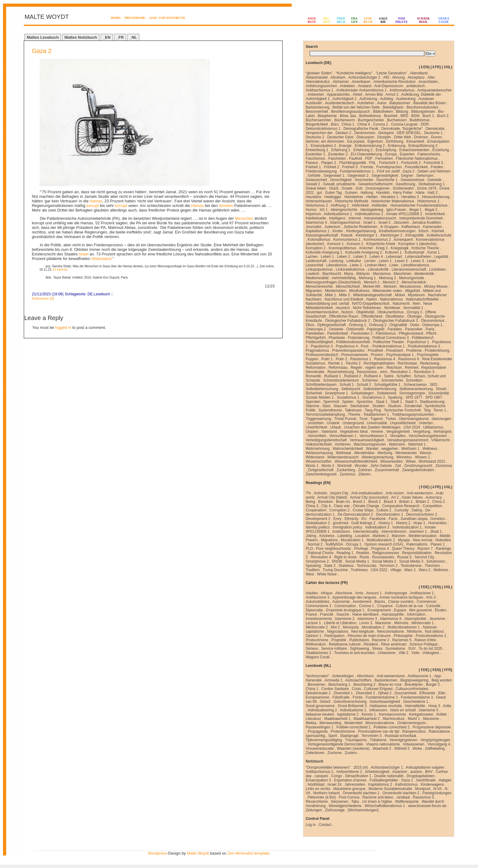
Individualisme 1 (353, 710)
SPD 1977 (414, 397)
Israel (84, 254)
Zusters (351, 753)
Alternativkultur (318, 82)
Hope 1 (419, 523)
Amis (359, 593)
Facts (393, 519)
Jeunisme (437, 619)
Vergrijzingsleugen (435, 740)
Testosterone (411, 566)
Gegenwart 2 (358, 176)
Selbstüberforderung (380, 389)
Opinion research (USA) (384, 544)
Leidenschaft (316, 261)
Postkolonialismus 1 (389, 346)
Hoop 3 (434, 706)
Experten (407, 154)
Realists (363, 553)
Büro (335, 124)
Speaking (313, 566)
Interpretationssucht (380, 218)
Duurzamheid (405, 693)
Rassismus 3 (423, 797)
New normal (423, 540)
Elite (442, 693)
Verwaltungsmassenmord (408, 440)
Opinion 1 (314, 636)
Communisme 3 (319, 606)
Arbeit (357, 94)
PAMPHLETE (402, 20)
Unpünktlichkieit (403, 423)
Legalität (441, 257)
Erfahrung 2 (363, 150)
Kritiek (442, 714)
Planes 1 (438, 544)
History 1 (386, 523)
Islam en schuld (403, 710)
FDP (369, 158)
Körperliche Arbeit (381, 244)
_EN (107, 37)
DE (90, 294)
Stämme (313, 406)
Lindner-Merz (376, 265)
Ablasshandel (317, 77)
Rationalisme (439, 731)
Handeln (383, 193)
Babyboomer (400, 103)
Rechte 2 (353, 363)
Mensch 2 (391, 282)
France (311, 614)
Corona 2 (381, 124)
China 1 (348, 124)
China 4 (364, 124)
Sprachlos (365, 402)
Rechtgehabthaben (379, 363)
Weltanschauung (319, 453)
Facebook (378, 519)
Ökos (310, 325)
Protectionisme (343, 731)
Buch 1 (428, 116)
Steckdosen (360, 406)
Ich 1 (324, 210)
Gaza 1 (407, 780)
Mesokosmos (410, 286)
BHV (429, 772)
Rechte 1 (336, 363)
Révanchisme (317, 802)
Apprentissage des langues (354, 597)
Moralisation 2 (373, 627)
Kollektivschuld (439, 235)
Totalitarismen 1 (376, 414)
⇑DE (424, 487)
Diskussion (365, 137)
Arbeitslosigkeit (377, 772)
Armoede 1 (334, 680)
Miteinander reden (387, 291)
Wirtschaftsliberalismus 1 (385, 806)
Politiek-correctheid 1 (353, 727)
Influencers (378, 710)
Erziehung (441, 150)
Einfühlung (395, 141)
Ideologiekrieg (372, 210)
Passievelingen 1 (320, 727)
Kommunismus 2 (377, 240)
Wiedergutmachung (377, 457)
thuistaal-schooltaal (400, 736)
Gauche (343, 614)
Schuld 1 (347, 385)
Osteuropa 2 (316, 329)
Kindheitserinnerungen (397, 231)
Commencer (427, 602)
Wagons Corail (318, 657)
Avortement (362, 602)
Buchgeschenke (371, 120)
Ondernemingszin (412, 723)
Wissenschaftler (319, 461)
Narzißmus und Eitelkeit (344, 299)
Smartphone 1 (336, 393)
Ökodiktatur (395, 316)
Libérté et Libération (340, 623)
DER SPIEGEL (409, 133)
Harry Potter (403, 193)
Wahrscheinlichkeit (348, 449)
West (310, 574)
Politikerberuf (423, 338)
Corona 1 (366, 606)
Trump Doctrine (335, 570)
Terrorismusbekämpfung (325, 414)
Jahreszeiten (355, 784)
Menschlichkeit (348, 286)
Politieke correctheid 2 (392, 727)
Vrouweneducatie (320, 749)
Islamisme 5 (429, 710)
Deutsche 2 (315, 137)
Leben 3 (360, 257)
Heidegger (333, 197)
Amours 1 (374, 593)
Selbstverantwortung (416, 389)
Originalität (398, 325)
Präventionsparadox (348, 350)
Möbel (400, 295)
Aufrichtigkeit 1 (318, 99)
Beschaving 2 (364, 685)
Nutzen (347, 312)
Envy (337, 519)
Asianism (400, 772)
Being (310, 502)
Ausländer (314, 103)
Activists (320, 493)
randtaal (403, 797)
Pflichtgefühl (316, 338)
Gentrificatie (426, 780)
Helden (372, 197)
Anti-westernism (420, 493)
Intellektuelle (316, 218)
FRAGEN (354, 20)
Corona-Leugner (404, 124)
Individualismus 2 (369, 214)
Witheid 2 (402, 749)
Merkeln (390, 286)
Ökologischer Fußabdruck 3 (396, 321)
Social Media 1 (357, 561)
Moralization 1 (352, 540)
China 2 (439, 502)
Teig (427, 410)
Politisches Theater (389, 342)
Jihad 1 (436, 532)
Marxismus (382, 274)
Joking (311, 536)
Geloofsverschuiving (350, 702)
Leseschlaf (314, 265)
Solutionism (436, 561)
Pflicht (431, 333)
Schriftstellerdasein (321, 385)
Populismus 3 (322, 346)
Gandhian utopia (414, 519)
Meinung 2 (387, 278)
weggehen (390, 449)
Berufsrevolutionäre (423, 107)
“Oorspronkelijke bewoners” (328, 767)
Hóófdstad (316, 784)
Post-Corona (349, 797)
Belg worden (442, 680)
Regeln (356, 368)
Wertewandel (406, 453)
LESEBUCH (368, 20)
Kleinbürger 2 (391, 235)
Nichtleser (392, 308)
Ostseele (336, 329)
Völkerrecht (440, 440)
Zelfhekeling (435, 749)
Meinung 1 (367, 278)
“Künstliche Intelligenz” (354, 73)
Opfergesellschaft (332, 325)
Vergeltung (421, 432)
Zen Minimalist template (248, 853)
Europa (391, 154)
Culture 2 (384, 510)
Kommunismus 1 (347, 240)
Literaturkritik (378, 269)
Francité (327, 614)
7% (308, 493)
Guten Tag (333, 193)
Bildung (402, 112)
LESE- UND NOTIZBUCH (167, 18)
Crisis (356, 689)
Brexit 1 (359, 502)
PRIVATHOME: (135, 18)
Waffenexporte (407, 802)
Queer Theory (403, 549)
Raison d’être (425, 640)
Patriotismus (386, 333)
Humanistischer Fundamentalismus (419, 205)
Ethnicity (351, 519)
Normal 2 (315, 544)
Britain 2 (423, 502)
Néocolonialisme (391, 631)
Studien (379, 406)
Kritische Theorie (425, 248)
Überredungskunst (414, 419)
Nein (417, 304)
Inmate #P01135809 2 (404, 214)
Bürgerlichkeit (317, 124)
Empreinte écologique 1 (345, 610)
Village (396, 570)
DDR (425, 124)
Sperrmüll (331, 402)
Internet (355, 218)
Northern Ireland (326, 793)
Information (416, 614)
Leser (431, 261)
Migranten (314, 291)
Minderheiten (335, 291)
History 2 (403, 523)
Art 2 (395, 497)
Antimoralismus (402, 90)
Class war (342, 506)
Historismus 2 (317, 205)
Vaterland (329, 432)
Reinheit (412, 368)
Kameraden (432, 227)
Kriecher (366, 248)
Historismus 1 (428, 201)
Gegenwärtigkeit (385, 176)
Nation (371, 299)
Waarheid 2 (382, 749)
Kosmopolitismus (342, 248)
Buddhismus (420, 120)
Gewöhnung (406, 184)
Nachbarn (314, 299)
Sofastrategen (362, 393)
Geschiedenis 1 (416, 702)
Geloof (325, 702)
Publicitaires (359, 640)
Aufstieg (386, 99)
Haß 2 (433, 193)
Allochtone (344, 593)
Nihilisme (414, 631)
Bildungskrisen (423, 112)
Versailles (398, 436)
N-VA (438, 789)
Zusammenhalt (387, 470)
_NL (133, 37)
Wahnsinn (397, 444)
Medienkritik (424, 274)
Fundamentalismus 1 (357, 171)
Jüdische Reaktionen (360, 227)
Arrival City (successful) (369, 497)
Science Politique (424, 644)
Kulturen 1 (393, 252)
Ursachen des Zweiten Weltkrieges (372, 427)
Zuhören (365, 470)
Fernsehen (384, 158)
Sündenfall (413, 406)
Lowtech (313, 274)
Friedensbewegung (321, 171)
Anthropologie (396, 593)
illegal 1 (415, 210)
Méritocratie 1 (423, 623)
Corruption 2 (340, 510)
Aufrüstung (368, 99)
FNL (373, 163)
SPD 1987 (434, 397)
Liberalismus (336, 265)
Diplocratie (314, 610)
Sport (333, 736)
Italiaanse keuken (320, 714)
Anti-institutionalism (367, 493)
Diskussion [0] (43, 298)
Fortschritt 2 (411, 163)
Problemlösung (437, 350)
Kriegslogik (400, 248)
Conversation (345, 606)
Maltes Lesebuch (43, 37)
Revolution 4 (321, 557)
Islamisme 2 (345, 619)
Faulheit (356, 158)
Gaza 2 (41, 51)
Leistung (336, 261)
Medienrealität (317, 278)
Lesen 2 (401, 261)
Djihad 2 (385, 693)
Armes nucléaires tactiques (401, 597)
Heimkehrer (354, 197)
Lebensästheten (418, 257)
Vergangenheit (398, 432)
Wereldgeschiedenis (345, 806)
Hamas (96, 201)
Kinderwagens (432, 784)
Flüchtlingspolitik (353, 163)
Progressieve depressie (432, 727)
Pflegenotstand (411, 333)
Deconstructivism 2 (421, 514)
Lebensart (394, 257)
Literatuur (314, 719)
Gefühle (314, 176)
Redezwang (430, 363)
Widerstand (101, 259)
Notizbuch (315, 761)
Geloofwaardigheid (385, 702)
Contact (325, 825)
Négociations (338, 631)
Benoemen (316, 685)
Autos (382, 103)
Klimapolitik (415, 235)
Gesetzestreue (412, 180)
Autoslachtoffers (358, 680)
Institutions (341, 532)
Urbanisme (387, 653)
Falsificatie (341, 697)
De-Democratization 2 (355, 514)
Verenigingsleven (403, 740)
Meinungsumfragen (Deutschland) (333, 282)
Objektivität (365, 312)
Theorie (354, 414)
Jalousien (401, 222)
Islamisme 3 (367, 619)
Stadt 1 (396, 402)
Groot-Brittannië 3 (352, 706)
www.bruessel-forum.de (427, 806)
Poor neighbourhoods (334, 549)
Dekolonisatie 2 (318, 693)
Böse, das (348, 116)
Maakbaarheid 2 (366, 719)
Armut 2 (392, 94)
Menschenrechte (319, 286)
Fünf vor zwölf (388, 171)
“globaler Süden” (319, 73)
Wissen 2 (422, 457)
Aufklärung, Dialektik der (421, 94)
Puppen (312, 359)
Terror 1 (440, 410)
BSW (415, 116)
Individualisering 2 (322, 710)
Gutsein (351, 193)
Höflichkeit (360, 205)
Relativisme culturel (345, 644)
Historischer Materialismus (393, 201)
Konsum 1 (335, 244)
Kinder (338, 231)
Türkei (391, 419)
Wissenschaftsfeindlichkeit (356, 461)
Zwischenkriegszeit (321, 474)
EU (364, 519)
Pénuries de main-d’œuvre (369, 636)
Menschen (244, 218)
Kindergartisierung (361, 231)
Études (440, 610)
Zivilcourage (335, 810)
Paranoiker (414, 329)
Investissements (319, 619)
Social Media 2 (384, 561)
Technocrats (367, 566)
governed (341, 523)
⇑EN (436, 587)
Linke (394, 265)
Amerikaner (361, 82)
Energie (345, 146)
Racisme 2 (381, 640)
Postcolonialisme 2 (431, 636)
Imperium (313, 214)
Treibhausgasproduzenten (413, 414)
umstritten (316, 423)
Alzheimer (341, 82)
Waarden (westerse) (353, 749)
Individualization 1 (407, 527)
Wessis (426, 453)
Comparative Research (401, 506)
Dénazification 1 (358, 776)
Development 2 (318, 519)
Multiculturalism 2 (381, 540)
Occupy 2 (414, 312)
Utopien (312, 432)
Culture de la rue (409, 606)
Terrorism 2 (388, 566)
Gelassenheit (316, 180)
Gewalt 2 (313, 184)
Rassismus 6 (409, 359)
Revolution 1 (401, 372)
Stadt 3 (411, 402)
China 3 (312, 506)
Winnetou (404, 457)
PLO (309, 549)
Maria (349, 274)
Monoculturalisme (380, 723)
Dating (417, 510)
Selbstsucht (351, 389)
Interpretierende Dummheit (421, 218)
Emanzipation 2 (323, 146)
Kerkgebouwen (421, 714)
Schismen (370, 380)
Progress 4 (380, 549)
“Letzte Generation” (391, 73)
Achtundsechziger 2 (364, 77)
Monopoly (351, 627)
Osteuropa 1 (432, 325)
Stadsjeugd (349, 736)
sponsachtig (316, 736)
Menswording (330, 723)
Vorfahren (343, 444)
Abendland (419, 73)
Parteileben (315, 333)
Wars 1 (410, 570)
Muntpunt (423, 789)
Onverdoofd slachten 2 (401, 793)
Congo (337, 776)
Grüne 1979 (427, 188)
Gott (359, 188)
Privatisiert (394, 350)
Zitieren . (365, 474)
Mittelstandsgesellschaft (372, 295)
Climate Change (366, 506)
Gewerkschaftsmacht (375, 184)
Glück (334, 188)
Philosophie (403, 636)
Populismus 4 (347, 346)
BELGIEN (326, 20)
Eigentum (375, 141)
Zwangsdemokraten (418, 470)
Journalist (314, 227)
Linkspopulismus (319, 269)
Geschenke (364, 180)
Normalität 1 (414, 308)
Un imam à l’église (377, 802)
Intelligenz (337, 218)
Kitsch (424, 231)
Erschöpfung (386, 150)
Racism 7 (425, 549)
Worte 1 (312, 466)
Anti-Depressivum (389, 86)
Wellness (430, 449)
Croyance (385, 606)
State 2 (330, 566)
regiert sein (374, 368)
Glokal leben (316, 188)
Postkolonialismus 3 (424, 346)
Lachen (312, 257)
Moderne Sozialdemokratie (390, 789)
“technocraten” (317, 676)
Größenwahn (403, 188)
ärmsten (226, 206)
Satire (389, 376)
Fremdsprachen (389, 167)
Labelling (345, 536)
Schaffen (404, 376)
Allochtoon (365, 676)
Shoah (441, 389)
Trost (363, 419)
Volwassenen (414, 744)
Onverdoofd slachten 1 (361, 793)
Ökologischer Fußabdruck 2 (347, 321)
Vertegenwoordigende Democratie (335, 744)
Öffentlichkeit (372, 316)
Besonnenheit (317, 112)
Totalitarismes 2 (318, 653)
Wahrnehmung (318, 449)
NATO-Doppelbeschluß (371, 304)
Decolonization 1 (389, 514)
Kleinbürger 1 (367, 235)
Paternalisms (417, 544)
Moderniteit (353, 723)
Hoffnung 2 (340, 205)
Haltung (367, 193)
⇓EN (424, 67)
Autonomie (341, 602)
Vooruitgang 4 (439, 744)
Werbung (385, 453)
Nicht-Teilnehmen (367, 308)
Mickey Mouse (436, 286)
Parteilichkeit (337, 333)
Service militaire (334, 649)
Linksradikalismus (350, 269)
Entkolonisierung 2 (370, 146)
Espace (400, 610)
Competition (432, 506)
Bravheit (391, 116)
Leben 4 (376, 257)
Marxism (399, 536)
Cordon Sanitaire (335, 689)
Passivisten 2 (362, 333)
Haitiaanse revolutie (386, 706)
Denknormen (365, 133)
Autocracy (434, 497)
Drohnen (421, 137)
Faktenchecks (429, 154)
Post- (365, 346)
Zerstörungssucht (418, 466)
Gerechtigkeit (341, 180)
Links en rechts (318, 789)
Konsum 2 (355, 244)
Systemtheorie (330, 410)
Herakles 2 (410, 197)
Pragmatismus (317, 350)
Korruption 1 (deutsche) (417, 244)
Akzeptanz (416, 77)
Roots (364, 557)
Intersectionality (366, 532)
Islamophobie (415, 619)
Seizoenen (339, 802)
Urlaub (335, 427)
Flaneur (312, 163)
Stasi (326, 406)
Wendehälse (364, 453)
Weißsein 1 (410, 449)
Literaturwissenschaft (409, 269)
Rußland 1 (332, 376)
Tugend (376, 419)
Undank (333, 423)
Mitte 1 (330, 295)
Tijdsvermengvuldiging (324, 740)
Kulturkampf (415, 252)
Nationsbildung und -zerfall (327, 304)
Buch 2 (443, 116)
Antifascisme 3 (318, 597)
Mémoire (401, 623)
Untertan (426, 423)
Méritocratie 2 (317, 627)
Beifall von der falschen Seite (356, 107)
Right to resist (345, 557)
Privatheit (375, 350)
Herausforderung (436, 197)
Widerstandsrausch (343, 457)
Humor (311, 210)
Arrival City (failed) (332, 497)
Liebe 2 (356, 265)
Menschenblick (414, 282)
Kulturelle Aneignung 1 (324, 252)
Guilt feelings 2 (363, 523)
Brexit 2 (375, 502)
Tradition (313, 570)
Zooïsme (335, 753)
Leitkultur (354, 261)
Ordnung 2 (378, 325)
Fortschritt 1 (389, 163)
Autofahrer (366, 103)
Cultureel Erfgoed (378, 689)
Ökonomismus (433, 321)
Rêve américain (394, 644)
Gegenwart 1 (334, 176)
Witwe (411, 461)
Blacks (380, 602)
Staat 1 (382, 402)
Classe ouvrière (401, 602)
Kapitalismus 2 (380, 784)
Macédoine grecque (349, 789)
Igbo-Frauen (396, 210)
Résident (371, 644)
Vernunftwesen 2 (373, 436)
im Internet (60, 270)
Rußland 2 (353, 376)
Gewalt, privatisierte (339, 184)
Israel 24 (334, 784)
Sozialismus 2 (374, 397)
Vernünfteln (317, 436)
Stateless (346, 566)
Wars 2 (425, 570)
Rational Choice (321, 553)
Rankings (443, 549)
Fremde (367, 167)
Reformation (316, 368)
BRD (404, 116)
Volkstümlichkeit (319, 444)
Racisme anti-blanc (378, 797)
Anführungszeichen (321, 86)
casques (321, 776)
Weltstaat (344, 453)
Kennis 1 (369, 714)
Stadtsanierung (432, 402)
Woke (417, 749)
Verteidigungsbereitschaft (326, 440)
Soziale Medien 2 (320, 397)
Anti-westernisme (391, 676)
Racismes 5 (402, 640)
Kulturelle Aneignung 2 (364, 252)
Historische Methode (352, 201)
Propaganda (317, 731)
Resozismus (367, 372)
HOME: (116, 18)
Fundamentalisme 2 (382, 697)
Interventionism (394, 532)
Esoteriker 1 (316, 154)
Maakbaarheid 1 (337, 719)
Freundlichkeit (416, 167)
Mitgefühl (413, 291)
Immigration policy (347, 527)
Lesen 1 (385, 261)
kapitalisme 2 (348, 714)
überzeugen (441, 419)
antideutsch (415, 86)
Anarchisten (428, 82)
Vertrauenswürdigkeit (367, 440)
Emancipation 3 (318, 780)
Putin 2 (341, 359)
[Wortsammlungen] (363, 810)
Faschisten (337, 158)
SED (434, 385)
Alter (431, 77)
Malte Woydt (198, 853)
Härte (420, 193)
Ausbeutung (406, 99)
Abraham (338, 77)
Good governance (320, 706)
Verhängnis (443, 432)
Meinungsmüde (412, 278)
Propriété (339, 640)
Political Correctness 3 (391, 338)
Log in (311, 825)
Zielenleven (315, 753)
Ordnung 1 (357, 325)
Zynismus (347, 474)
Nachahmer (437, 295)
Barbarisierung (318, 107)
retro (384, 372)
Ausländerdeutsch (340, 103)
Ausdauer (426, 99)
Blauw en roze (390, 685)
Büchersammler (319, 120)
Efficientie (427, 693)
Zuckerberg (346, 470)
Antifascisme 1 (422, 593)
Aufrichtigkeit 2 (345, 99)
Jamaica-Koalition (427, 222)
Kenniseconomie (392, 714)
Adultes (312, 593)
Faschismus (316, 158)
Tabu (355, 802)
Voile (416, 653)
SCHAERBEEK (423, 20)
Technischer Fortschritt (403, 410)
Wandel (372, 449)
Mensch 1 (372, 282)
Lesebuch (102, 294)
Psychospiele (428, 355)
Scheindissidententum (341, 380)
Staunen (340, 406)
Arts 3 (431, 597)
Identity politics (318, 527)
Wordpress (157, 853)
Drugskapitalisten (421, 776)
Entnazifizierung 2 (423, 146)
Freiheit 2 (332, 167)
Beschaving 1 (339, 685)
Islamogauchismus (345, 222)
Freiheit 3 (350, 167)
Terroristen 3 (371, 736)
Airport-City (339, 493)
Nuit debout (434, 631)
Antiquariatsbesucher (435, 90)
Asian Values (412, 497)
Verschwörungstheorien (428, 436)
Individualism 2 (377, 527)
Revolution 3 (424, 372)
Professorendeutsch (322, 355)
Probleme (414, 350)
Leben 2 (343, 257)
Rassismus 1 (361, 359)
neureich (343, 308)
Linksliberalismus (415, 265)
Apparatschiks (338, 94)
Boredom (325, 502)
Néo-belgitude (363, 631)
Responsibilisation (417, 553)
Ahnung (398, 77)
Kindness (327, 536)
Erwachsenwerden (414, 150)
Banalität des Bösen (430, 103)
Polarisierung (358, 338)
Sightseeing (360, 649)
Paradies (395, 329)
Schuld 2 (364, 385)
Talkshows (353, 410)
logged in (63, 327)
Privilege (361, 549)
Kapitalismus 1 (318, 231)
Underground (353, 423)
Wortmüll (344, 466)
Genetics (438, 519)
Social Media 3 (411, 561)
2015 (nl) (360, 767)
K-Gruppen (389, 227)
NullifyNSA (334, 544)
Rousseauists (383, 557)
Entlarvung (396, 146)
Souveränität (439, 393)
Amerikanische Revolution (395, 82)
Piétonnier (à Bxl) (322, 797)
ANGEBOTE (312, 20)
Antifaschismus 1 (320, 90)
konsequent (403, 240)
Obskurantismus (391, 312)
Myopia (404, 540)
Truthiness (359, 570)
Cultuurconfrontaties (412, 689)
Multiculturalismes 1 (404, 627)
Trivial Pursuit (345, 419)
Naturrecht (401, 304)
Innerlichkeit (435, 214)
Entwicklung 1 (317, 150)
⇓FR (436, 67)
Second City (424, 557)
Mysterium (416, 295)
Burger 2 (433, 685)
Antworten (316, 94)
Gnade (347, 188)
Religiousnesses (386, 553)
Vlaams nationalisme (383, 744)
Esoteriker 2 (338, 154)
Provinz (377, 355)
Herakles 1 (390, 197)
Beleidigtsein (393, 107)
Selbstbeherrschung (322, 389)
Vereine (377, 432)
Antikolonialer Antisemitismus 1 (361, 90)
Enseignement (379, 610)
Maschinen (403, 274)
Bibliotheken (383, 112)
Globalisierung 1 (432, 184)
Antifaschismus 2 (320, 772)
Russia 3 (404, 557)
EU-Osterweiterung (366, 154)
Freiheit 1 (313, 167)
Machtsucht (332, 274)
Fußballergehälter (384, 780)
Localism (362, 536)
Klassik (347, 235)
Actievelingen (343, 676)
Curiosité (433, 606)
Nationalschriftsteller (423, 299)
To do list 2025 (430, 649)
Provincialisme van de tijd (378, 731)
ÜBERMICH (341, 20)
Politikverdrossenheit (353, 342)
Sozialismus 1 (348, 397)
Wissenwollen (391, 461)
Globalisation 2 (318, 523)
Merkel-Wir (372, 286)
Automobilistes (318, 602)
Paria (430, 329)
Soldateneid (386, 393)
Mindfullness (359, 291)
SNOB (337, 561)
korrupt (93, 206)
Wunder (361, 466)
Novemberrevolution (322, 312)
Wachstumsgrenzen (370, 444)
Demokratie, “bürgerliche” (402, 129)
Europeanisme (317, 697)
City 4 (326, 506)
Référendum (316, 644)
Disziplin (384, 137)
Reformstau (338, 368)
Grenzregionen (378, 188)
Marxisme (383, 623)
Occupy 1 (354, 544)
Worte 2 (328, 466)
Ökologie (414, 316)
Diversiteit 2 (365, 693)
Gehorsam (425, 176)
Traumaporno (356, 740)
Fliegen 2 (328, 163)
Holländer (379, 205)
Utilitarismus (433, 427)
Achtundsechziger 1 (387, 767)
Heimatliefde (415, 706)
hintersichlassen (319, 201)
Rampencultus (414, 731)
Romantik (314, 376)
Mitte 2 (344, 295)
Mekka (311, 723)
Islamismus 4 (316, 222)
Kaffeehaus (411, 227)
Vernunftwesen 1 (343, 436)
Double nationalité (389, 776)
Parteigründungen (437, 793)
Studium (394, 406)
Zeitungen (314, 810)
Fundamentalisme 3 (417, 697)
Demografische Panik (361, 129)
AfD (386, 77)
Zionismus (444, 466)
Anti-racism (395, 493)
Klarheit (438, 231)
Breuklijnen (414, 685)
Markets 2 (381, 536)
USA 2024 (412, 427)
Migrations (329, 540)
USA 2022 (379, 570)
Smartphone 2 (317, 561)
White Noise (327, 574)
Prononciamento (354, 355)
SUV (412, 649)
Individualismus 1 (338, 214)
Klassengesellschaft (322, 235)
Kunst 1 (434, 252)
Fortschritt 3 (433, 163)
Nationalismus (391, 299)
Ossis (415, 325)
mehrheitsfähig (344, 278)
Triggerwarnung (319, 419)
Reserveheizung (341, 372)
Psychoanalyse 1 (400, 355)
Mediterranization (423, 536)
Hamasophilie (393, 614)
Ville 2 (403, 653)
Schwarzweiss (415, 385)
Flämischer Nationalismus (417, 158)
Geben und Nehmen (434, 171)
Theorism (432, 566)
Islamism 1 (418, 532)
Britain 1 (406, 502)
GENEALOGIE (444, 20)
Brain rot (343, 502)
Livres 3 (366, 623)
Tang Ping (373, 410)
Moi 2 (335, 627)
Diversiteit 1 (343, 693)
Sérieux (312, 649)
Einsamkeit (415, 141)
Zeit (398, 466)
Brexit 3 (390, 502)
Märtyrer (363, 274)
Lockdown (437, 269)
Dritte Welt (402, 137)
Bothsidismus (370, 116)
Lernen (370, 261)
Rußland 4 (372, 376)
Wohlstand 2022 (432, 461)
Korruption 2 (316, 248)
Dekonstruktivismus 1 (323, 129)
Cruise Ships (363, 510)
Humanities (437, 523)
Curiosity (402, 510)
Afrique (326, 593)
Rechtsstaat (407, 363)
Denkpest (386, 133)
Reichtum (394, 368)
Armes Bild (374, 94)
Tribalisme (378, 740)
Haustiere (314, 197)
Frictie (358, 697)
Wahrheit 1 (417, 444)
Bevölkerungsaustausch (350, 112)
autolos (416, 772)
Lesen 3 (417, 261)
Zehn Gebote (381, 466)
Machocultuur (394, 719)
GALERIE (383, 20)
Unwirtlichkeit (317, 427)
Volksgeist (431, 653)
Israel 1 (369, 222)
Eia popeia (356, 141)
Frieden (437, 167)
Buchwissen (397, 120)
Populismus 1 (418, 342)
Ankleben (348, 86)
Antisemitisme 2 (349, 772)
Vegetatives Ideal (354, 432)
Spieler (348, 402)
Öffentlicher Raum (344, 316)
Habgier (445, 780)
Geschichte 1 (387, 180)
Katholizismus (406, 784)
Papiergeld (376, 329)
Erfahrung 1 (341, 150)
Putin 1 (327, 359)
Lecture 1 (313, 623)
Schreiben (414, 380)
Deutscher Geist (340, 137)
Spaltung (395, 397)
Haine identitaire (365, 614)
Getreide (434, 180)
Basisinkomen (386, 680)
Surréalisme (395, 649)
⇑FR (447, 670)
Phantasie (337, 338)
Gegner (407, 176)
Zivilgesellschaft (321, 470)
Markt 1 (414, 719)
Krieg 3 (382, 248)
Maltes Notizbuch (81, 37)
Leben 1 (327, 257)
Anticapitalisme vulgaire (425, 767)
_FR (120, 37)
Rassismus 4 (385, 359)
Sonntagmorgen (412, 393)
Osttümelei (355, 329)
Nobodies (443, 540)
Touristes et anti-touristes (354, 653)
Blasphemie (327, 116)
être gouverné (420, 610)
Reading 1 (345, 553)
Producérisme (317, 640)
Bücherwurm (345, 120)
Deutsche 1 (433, 133)
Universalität (377, 423)
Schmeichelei (392, 380)
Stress (377, 649)
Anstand (365, 86)
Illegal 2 (431, 210)
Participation (334, 636)
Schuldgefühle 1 (387, 385)
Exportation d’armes (350, 780)
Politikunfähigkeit (319, 342)
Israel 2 (384, 222)
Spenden (313, 402)
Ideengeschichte (344, 210)
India (447, 706)
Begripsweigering (414, 680)
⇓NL (447, 67)
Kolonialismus (319, 240)
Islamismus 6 (391, 619)
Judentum (332, 227)
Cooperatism (316, 510)
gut (319, 193)
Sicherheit (314, 393)
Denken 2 (343, 133)
